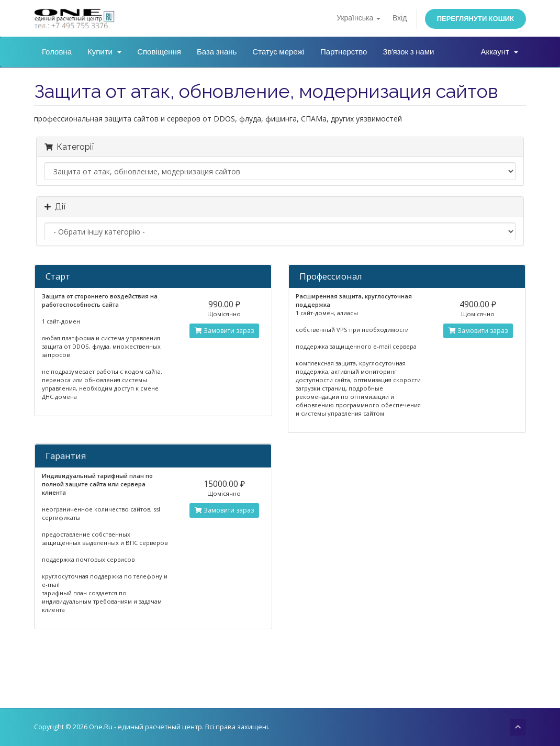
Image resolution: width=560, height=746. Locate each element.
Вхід (400, 18)
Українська (358, 18)
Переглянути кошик (475, 19)
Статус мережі (278, 52)
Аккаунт (500, 52)
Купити (104, 52)
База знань (217, 52)
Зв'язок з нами (408, 52)
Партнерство (344, 52)
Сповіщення (159, 52)
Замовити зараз (224, 331)
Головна (57, 52)
